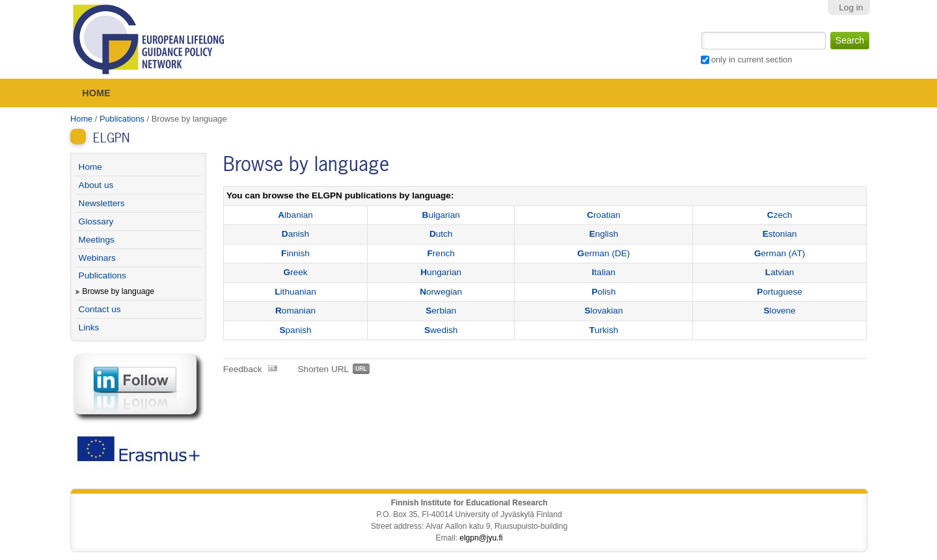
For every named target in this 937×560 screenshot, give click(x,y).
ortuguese (780, 292)
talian (604, 272)
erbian (441, 311)
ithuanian (295, 292)
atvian (780, 272)
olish (604, 292)
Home (96, 93)
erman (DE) (604, 253)
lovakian (604, 311)
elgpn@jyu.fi (481, 538)
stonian (780, 234)
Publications (122, 119)
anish (295, 234)
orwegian (441, 292)
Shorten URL (324, 369)
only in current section (752, 60)
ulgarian (441, 215)
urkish (604, 330)
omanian (295, 311)
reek (296, 272)
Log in (851, 7)
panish (295, 330)
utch (441, 234)
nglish (604, 234)
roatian (604, 215)
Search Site (700, 31)
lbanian (295, 215)
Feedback (243, 369)
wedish (441, 330)
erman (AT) (780, 253)
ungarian (441, 272)
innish (295, 253)
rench (441, 253)
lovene (780, 311)
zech (780, 215)
